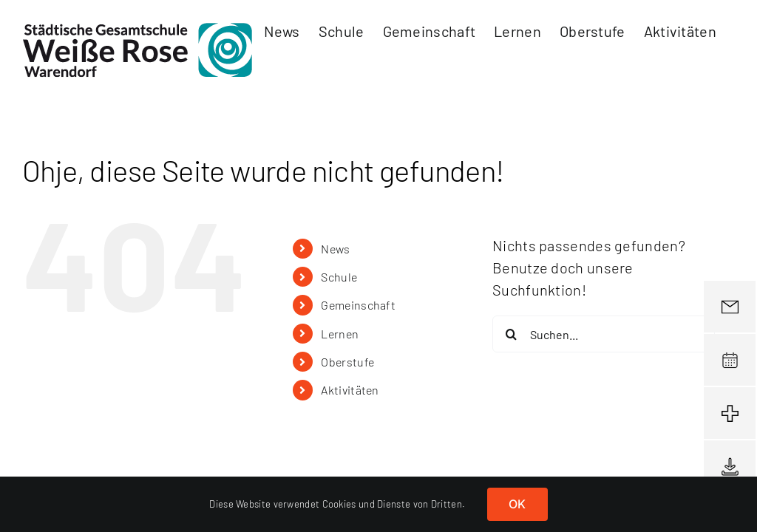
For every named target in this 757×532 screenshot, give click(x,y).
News (335, 249)
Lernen (340, 334)
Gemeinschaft (358, 305)
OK (517, 504)
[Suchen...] (604, 334)
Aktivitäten (350, 390)
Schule (339, 277)
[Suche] (511, 334)
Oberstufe (347, 362)
